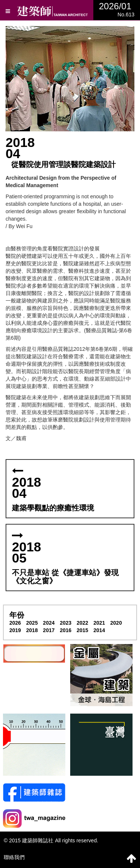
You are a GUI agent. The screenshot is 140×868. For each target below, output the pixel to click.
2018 (32, 630)
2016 (66, 630)
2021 (99, 623)
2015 (82, 630)
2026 (15, 623)
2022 (82, 623)
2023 (66, 623)
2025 (32, 623)
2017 (49, 630)
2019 (15, 630)
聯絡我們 (14, 857)
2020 (116, 623)
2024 (49, 623)
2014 (99, 630)
